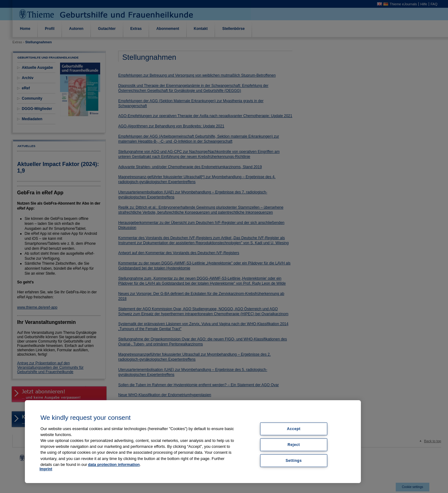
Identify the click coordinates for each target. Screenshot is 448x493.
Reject (294, 444)
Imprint (46, 469)
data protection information (114, 465)
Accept (294, 429)
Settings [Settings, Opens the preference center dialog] (294, 460)
